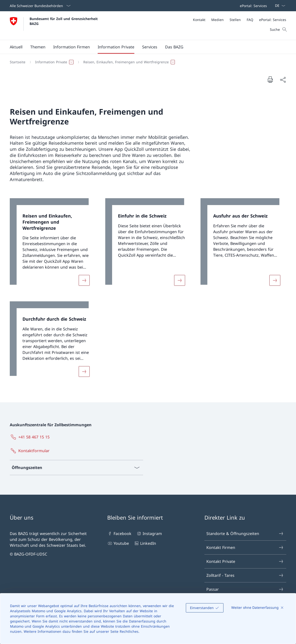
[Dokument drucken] (270, 79)
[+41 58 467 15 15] (31, 437)
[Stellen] (235, 20)
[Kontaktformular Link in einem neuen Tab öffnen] (31, 451)
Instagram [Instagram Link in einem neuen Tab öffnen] (149, 534)
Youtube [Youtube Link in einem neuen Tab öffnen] (118, 543)
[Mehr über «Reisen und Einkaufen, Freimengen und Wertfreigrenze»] (84, 280)
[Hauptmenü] (144, 47)
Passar (245, 589)
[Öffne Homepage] (54, 26)
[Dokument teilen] (283, 80)
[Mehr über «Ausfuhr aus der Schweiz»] (275, 280)
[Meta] (240, 20)
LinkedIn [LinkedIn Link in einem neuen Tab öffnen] (145, 543)
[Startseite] (18, 62)
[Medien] (217, 20)
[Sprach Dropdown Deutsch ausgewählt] (279, 6)
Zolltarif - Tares (245, 575)
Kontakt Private (245, 561)
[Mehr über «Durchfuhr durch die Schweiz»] (84, 371)
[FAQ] (250, 20)
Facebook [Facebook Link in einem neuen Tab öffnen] (119, 534)
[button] (16, 47)
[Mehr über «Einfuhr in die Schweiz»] (180, 280)
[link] (53, 245)
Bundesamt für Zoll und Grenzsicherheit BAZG (64, 21)
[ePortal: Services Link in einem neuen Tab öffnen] (252, 6)
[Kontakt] (199, 20)
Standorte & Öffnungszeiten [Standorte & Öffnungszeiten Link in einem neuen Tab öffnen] (245, 534)
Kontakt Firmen (245, 547)
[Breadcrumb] (146, 62)
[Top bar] (252, 6)
